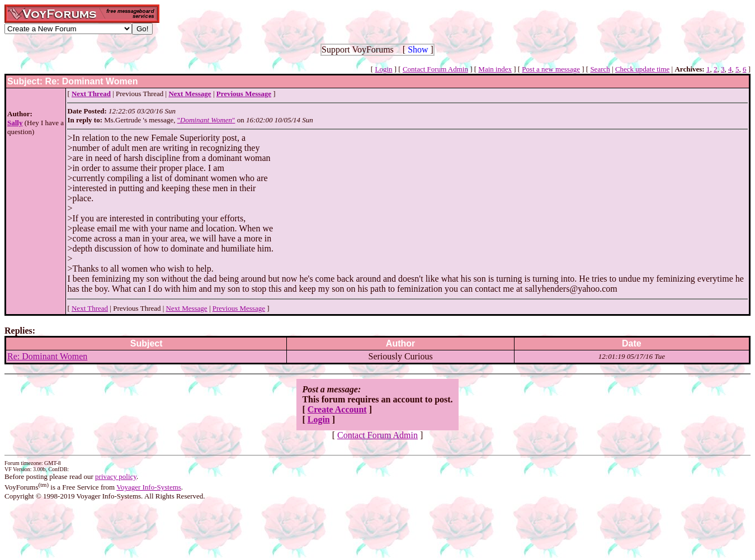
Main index (495, 69)
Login (383, 69)
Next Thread (90, 308)
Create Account (337, 409)
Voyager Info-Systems (149, 487)
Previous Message (239, 308)
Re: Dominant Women (47, 356)
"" (206, 120)
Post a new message (551, 69)
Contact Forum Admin (435, 69)
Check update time (642, 69)
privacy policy (116, 476)
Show (418, 49)
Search (600, 69)
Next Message (187, 308)
